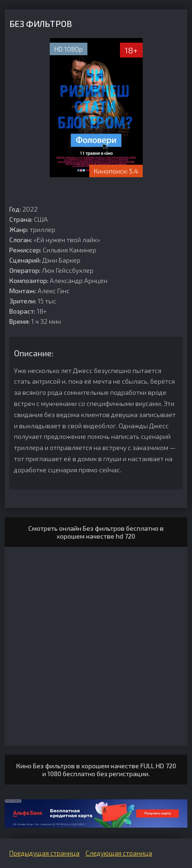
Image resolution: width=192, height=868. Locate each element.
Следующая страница (119, 853)
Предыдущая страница (44, 853)
